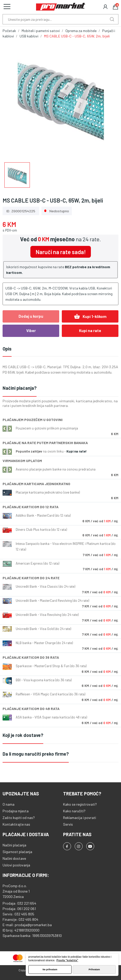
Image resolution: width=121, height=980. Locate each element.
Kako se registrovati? (80, 804)
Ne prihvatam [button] (50, 969)
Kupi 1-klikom (90, 316)
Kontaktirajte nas (16, 824)
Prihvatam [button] (94, 969)
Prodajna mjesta (16, 811)
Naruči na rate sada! (61, 252)
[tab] (60, 388)
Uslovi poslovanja (16, 865)
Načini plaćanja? (20, 388)
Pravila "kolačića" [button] (67, 960)
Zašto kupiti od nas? (19, 818)
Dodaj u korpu (31, 316)
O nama (8, 804)
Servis (68, 824)
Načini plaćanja (14, 845)
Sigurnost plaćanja (17, 852)
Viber (31, 331)
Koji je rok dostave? (23, 735)
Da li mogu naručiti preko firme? (36, 754)
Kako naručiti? (74, 811)
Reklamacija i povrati (80, 818)
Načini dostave (14, 858)
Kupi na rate (90, 331)
